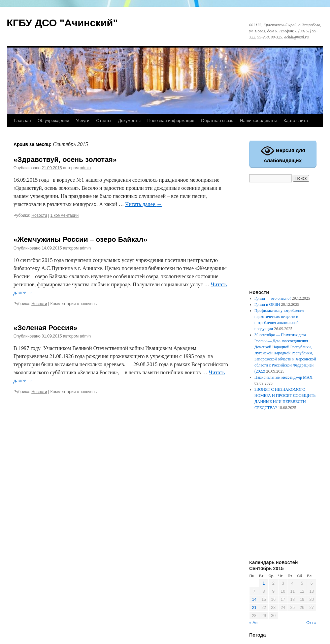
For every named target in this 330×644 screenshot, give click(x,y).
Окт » (311, 623)
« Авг (254, 623)
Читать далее (144, 204)
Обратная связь (217, 121)
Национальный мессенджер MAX (284, 377)
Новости (39, 215)
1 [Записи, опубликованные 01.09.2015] (264, 583)
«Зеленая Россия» (45, 328)
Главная (22, 121)
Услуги (82, 121)
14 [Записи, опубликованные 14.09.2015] (254, 599)
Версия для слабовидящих (283, 154)
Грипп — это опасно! (273, 298)
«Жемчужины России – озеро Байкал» (80, 239)
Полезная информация (171, 121)
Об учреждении (53, 121)
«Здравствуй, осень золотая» (65, 159)
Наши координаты (258, 121)
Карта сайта (296, 121)
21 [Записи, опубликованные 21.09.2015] (254, 608)
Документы (129, 121)
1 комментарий (65, 215)
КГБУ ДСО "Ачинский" (62, 23)
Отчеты (104, 121)
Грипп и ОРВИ (267, 304)
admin (85, 168)
